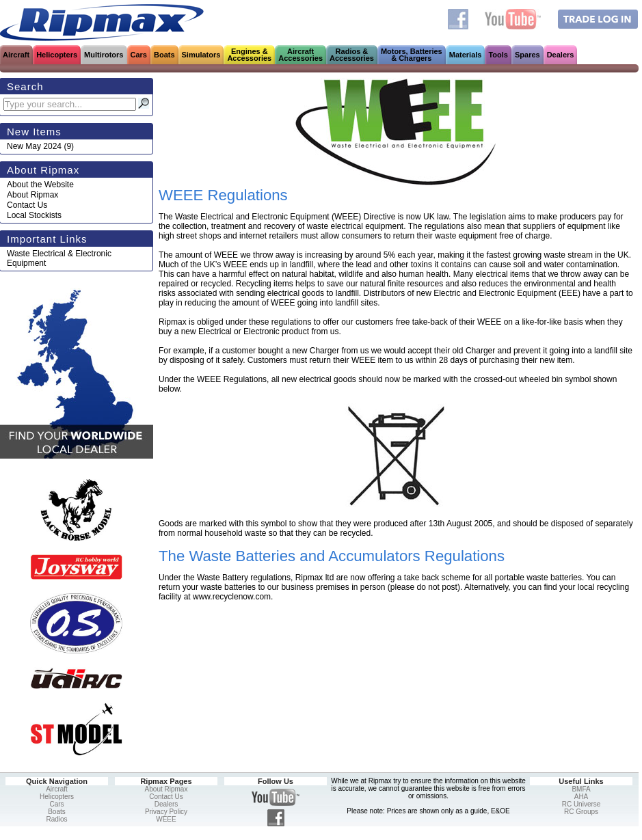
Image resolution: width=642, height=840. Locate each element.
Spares (527, 55)
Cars (139, 55)
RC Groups (581, 812)
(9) (40, 146)
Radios (56, 819)
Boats (164, 55)
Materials (466, 55)
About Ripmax (32, 195)
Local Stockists (34, 215)
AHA (581, 797)
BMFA (581, 789)
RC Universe (581, 804)
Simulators (201, 55)
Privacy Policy (166, 812)
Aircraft (16, 55)
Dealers (561, 55)
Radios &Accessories (352, 55)
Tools (498, 55)
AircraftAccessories (300, 55)
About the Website (40, 185)
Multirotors (104, 55)
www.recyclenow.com (232, 597)
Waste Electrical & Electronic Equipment (59, 258)
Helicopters (57, 55)
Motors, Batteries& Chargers (412, 55)
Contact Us (27, 205)
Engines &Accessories (249, 55)
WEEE (166, 819)
